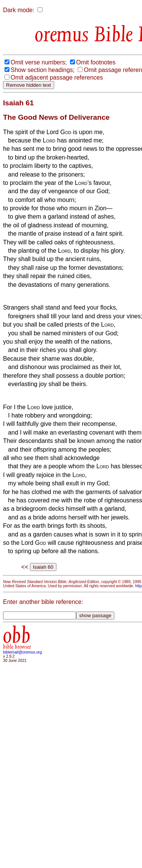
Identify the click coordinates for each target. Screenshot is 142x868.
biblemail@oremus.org (23, 652)
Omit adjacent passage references (57, 77)
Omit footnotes (96, 62)
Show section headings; (43, 70)
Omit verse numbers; (39, 62)
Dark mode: (19, 10)
